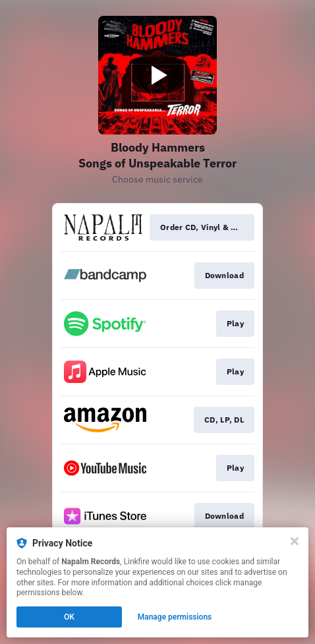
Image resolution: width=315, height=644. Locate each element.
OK (69, 617)
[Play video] (157, 75)
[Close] (295, 541)
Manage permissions (175, 617)
